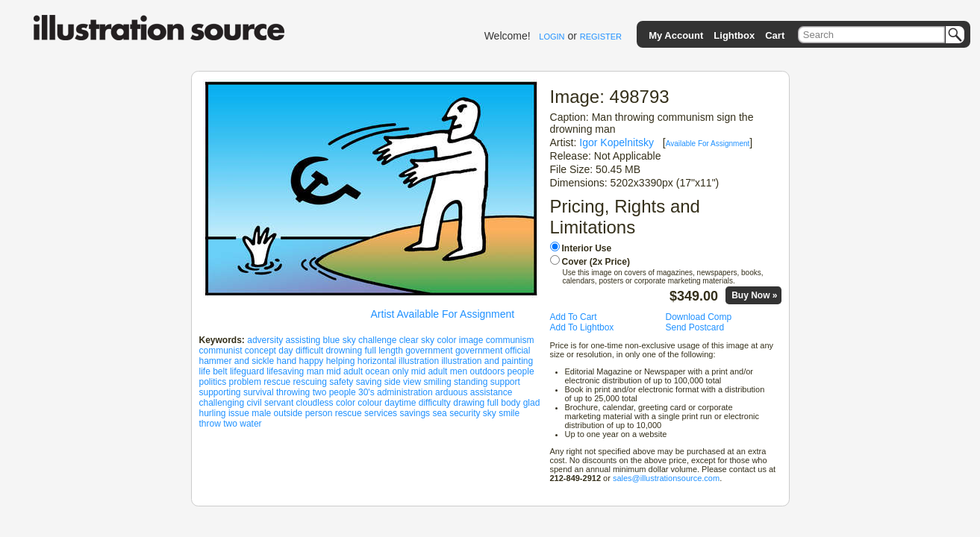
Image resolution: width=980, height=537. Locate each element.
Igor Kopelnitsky (617, 142)
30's (366, 392)
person (319, 413)
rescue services (366, 413)
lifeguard (247, 371)
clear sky (417, 340)
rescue (277, 382)
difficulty (435, 403)
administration (405, 392)
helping (341, 361)
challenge (377, 340)
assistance (491, 392)
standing (471, 382)
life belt (213, 371)
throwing (293, 392)
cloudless (315, 403)
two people (334, 392)
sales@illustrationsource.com (666, 478)
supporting (220, 392)
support (505, 382)
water (250, 424)
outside (288, 413)
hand (287, 361)
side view (403, 382)
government (429, 351)
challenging (222, 403)
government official (493, 351)
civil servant (271, 403)
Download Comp (699, 317)
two (230, 424)
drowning (344, 351)
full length (383, 351)
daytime (400, 403)
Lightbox (734, 35)
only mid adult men (430, 371)
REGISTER (601, 37)
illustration (419, 361)
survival (259, 392)
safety (341, 382)
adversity (265, 340)
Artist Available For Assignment (443, 314)
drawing (469, 403)
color (346, 403)
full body (504, 403)
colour (370, 403)
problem (245, 382)
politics (213, 382)
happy (312, 361)
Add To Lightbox (582, 327)
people (521, 371)
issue (239, 413)
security (465, 413)
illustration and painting (487, 361)
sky (490, 413)
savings (415, 413)
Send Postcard (695, 327)
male (261, 413)
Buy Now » (754, 295)
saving (369, 382)
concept (260, 351)
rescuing (310, 382)
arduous (451, 392)
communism (510, 340)
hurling (213, 413)
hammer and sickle (237, 361)
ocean (377, 371)
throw (210, 424)
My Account (676, 35)
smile (509, 413)
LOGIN (552, 37)
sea (439, 413)
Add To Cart (574, 317)
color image (460, 340)
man (315, 371)
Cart (775, 35)
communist (221, 351)
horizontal (377, 361)
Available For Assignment (708, 144)
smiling (437, 382)
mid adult (344, 371)
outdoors (487, 371)
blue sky (340, 340)
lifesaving (285, 371)
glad (532, 403)
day (285, 351)
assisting (303, 340)
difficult (309, 351)
